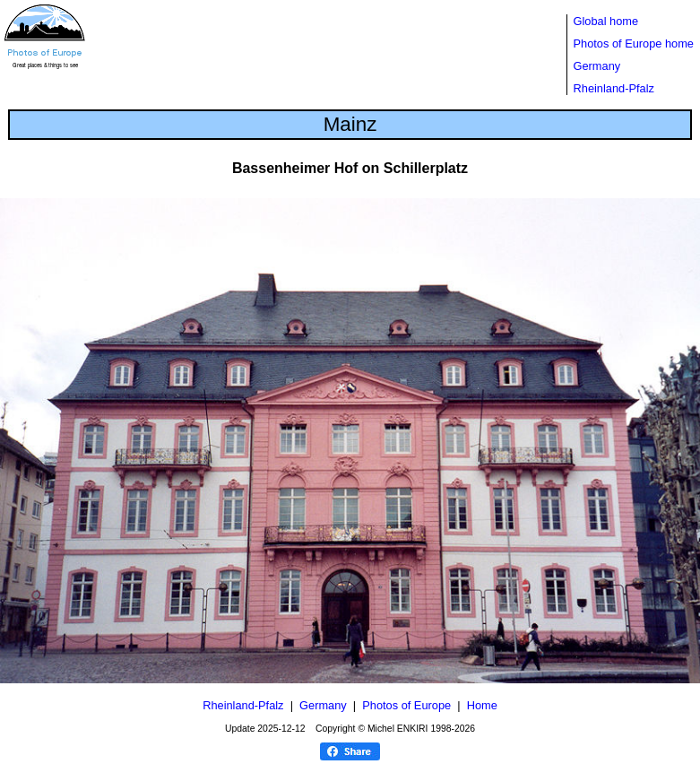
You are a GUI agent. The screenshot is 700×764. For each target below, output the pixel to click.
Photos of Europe (406, 705)
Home (482, 705)
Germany (597, 66)
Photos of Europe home (634, 43)
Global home (606, 21)
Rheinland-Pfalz (614, 88)
